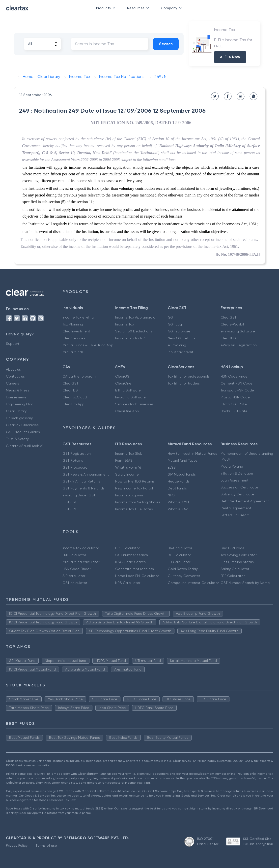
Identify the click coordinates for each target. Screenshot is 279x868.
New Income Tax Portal (134, 488)
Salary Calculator (235, 569)
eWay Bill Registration (239, 345)
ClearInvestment (76, 331)
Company (172, 8)
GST (171, 317)
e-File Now (230, 57)
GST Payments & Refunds (84, 488)
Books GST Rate (234, 411)
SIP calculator (74, 576)
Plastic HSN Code (235, 397)
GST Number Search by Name (245, 583)
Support (13, 344)
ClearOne (123, 383)
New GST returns (181, 338)
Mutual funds (73, 352)
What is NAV (178, 509)
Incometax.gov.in (129, 495)
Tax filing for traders (184, 383)
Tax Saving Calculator (238, 555)
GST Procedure (75, 467)
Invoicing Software (130, 397)
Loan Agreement (235, 480)
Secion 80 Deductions (134, 331)
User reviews (16, 397)
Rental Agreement (236, 508)
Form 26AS (124, 460)
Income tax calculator (81, 548)
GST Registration (77, 453)
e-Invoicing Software (238, 331)
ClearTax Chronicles (22, 425)
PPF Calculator (127, 548)
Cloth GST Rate (234, 404)
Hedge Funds (179, 481)
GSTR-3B (70, 509)
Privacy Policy (17, 845)
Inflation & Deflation (237, 473)
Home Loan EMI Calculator (137, 576)
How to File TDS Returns (135, 481)
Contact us (15, 376)
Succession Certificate (239, 487)
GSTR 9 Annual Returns (81, 481)
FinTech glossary (19, 418)
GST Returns (73, 460)
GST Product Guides (23, 432)
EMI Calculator (74, 555)
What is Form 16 (128, 467)
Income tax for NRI (130, 338)
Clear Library (16, 411)
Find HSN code (233, 548)
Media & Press (18, 390)
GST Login (176, 324)
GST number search (132, 555)
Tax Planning (73, 324)
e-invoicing (177, 345)
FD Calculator (179, 562)
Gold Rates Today (183, 569)
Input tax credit (181, 352)
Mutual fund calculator (81, 562)
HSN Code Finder (235, 376)
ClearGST (228, 317)
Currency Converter (184, 576)
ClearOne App (127, 411)
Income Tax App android (135, 317)
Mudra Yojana (232, 466)
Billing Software (128, 390)
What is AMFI (178, 502)
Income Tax (125, 324)
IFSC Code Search (130, 562)
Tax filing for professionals (189, 376)
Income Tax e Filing (78, 317)
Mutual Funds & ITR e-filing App (88, 345)
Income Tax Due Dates (134, 509)
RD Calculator (179, 555)
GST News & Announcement (86, 474)
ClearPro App (73, 404)
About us (13, 369)
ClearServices (74, 338)
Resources (139, 8)
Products (107, 8)
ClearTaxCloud (75, 397)
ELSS (172, 467)
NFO (171, 495)
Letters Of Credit (235, 515)
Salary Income (127, 474)
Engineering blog (20, 404)
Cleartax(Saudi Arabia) (25, 446)
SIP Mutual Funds (182, 474)
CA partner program (79, 376)
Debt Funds (177, 488)
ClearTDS (228, 338)
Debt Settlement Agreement (245, 501)
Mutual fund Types (183, 460)
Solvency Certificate (237, 494)
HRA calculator (180, 548)
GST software (179, 331)
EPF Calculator (233, 576)
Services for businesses (134, 404)
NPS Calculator (128, 583)
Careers (13, 383)
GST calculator (75, 583)
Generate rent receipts (135, 569)
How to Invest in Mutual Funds (192, 453)
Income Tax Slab (129, 453)
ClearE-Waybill (233, 324)
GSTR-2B (70, 502)
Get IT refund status (237, 562)
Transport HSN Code (237, 390)
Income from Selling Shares (138, 502)
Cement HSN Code (237, 383)
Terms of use (46, 845)
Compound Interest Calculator (193, 583)
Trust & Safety (17, 439)
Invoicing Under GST (79, 495)
